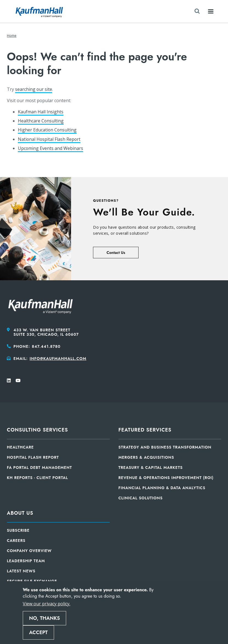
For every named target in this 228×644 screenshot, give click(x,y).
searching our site (34, 89)
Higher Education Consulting (47, 130)
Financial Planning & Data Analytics (162, 488)
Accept (38, 632)
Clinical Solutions (141, 498)
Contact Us (116, 253)
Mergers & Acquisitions (146, 457)
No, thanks (44, 618)
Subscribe (18, 530)
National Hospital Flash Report (50, 139)
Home (12, 36)
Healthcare (20, 447)
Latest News (21, 571)
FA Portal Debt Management (39, 467)
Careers (16, 541)
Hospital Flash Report (33, 457)
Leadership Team (26, 561)
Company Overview (29, 551)
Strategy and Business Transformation (165, 447)
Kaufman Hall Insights (41, 112)
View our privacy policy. (47, 604)
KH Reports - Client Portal (37, 478)
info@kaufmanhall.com (58, 359)
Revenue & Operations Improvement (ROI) (166, 478)
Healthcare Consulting (41, 121)
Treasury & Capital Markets (151, 467)
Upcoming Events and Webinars (51, 148)
